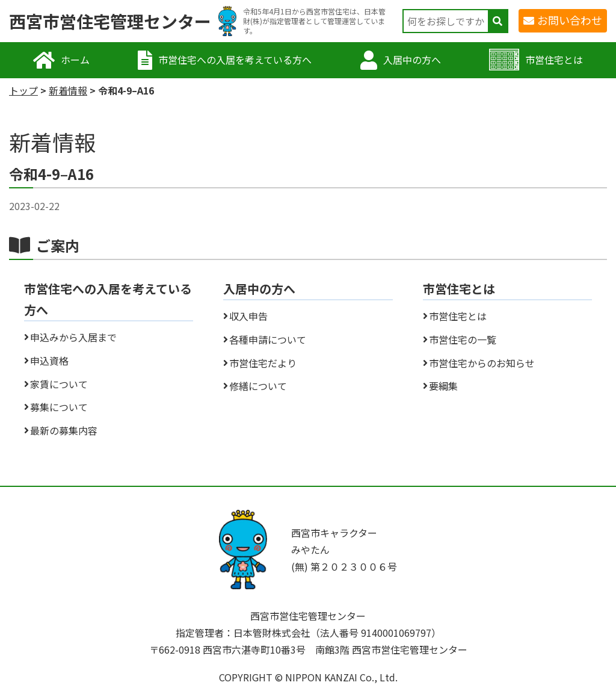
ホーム (75, 60)
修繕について (258, 386)
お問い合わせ (570, 20)
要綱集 (443, 386)
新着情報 (68, 90)
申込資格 (49, 361)
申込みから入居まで (73, 337)
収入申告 (248, 316)
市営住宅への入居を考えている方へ (235, 60)
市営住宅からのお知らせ (482, 363)
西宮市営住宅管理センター (110, 21)
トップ (23, 90)
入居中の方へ (412, 60)
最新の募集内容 (64, 430)
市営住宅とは (554, 60)
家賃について (59, 384)
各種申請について (268, 339)
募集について (59, 407)
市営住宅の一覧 (463, 339)
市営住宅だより (263, 363)
